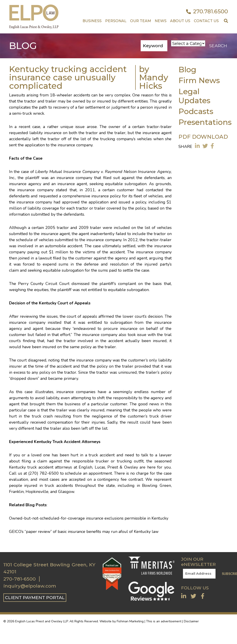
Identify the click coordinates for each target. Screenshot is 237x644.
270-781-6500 (20, 579)
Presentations (205, 122)
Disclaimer (191, 621)
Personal (116, 21)
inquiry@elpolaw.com (30, 586)
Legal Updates (194, 96)
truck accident (40, 467)
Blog (187, 69)
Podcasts (196, 111)
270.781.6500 (207, 12)
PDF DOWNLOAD (203, 137)
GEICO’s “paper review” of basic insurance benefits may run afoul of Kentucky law (84, 532)
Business (92, 21)
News (161, 21)
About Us (180, 21)
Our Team (141, 21)
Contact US (206, 21)
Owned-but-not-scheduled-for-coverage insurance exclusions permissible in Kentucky (89, 518)
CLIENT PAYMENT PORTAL (35, 597)
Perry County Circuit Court (44, 284)
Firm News (199, 80)
